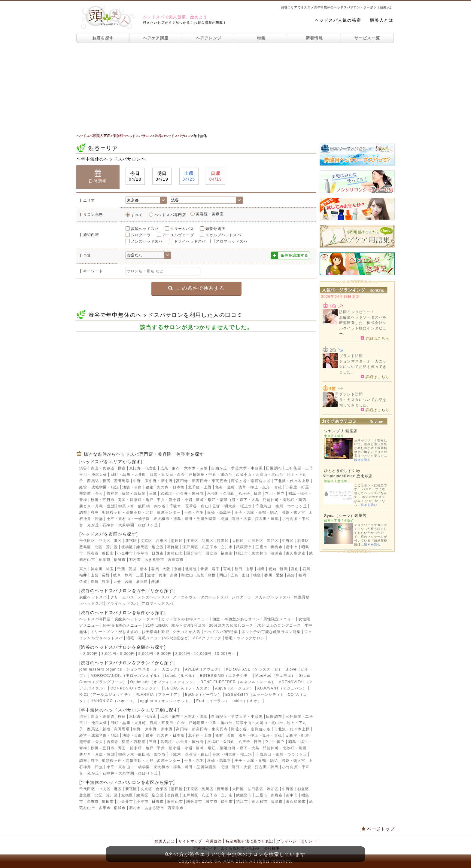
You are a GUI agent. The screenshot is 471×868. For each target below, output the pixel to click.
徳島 (257, 575)
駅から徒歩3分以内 (188, 625)
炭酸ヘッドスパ (145, 229)
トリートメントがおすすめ (114, 632)
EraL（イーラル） (213, 701)
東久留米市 (296, 553)
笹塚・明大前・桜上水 (232, 506)
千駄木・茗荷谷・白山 (189, 506)
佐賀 (83, 582)
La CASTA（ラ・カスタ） (188, 688)
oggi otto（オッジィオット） (166, 701)
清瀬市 (277, 553)
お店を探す (103, 38)
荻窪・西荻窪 (134, 494)
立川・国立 (275, 494)
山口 (246, 575)
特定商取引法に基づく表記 (249, 841)
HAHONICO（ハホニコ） (114, 701)
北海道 (191, 569)
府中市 (292, 547)
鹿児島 (142, 582)
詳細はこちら (375, 338)
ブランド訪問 (351, 356)
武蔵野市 (244, 547)
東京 (83, 569)
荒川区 (112, 547)
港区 (118, 541)
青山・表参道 (103, 468)
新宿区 (131, 541)
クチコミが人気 (187, 632)
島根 (212, 575)
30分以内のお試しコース (231, 625)
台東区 (162, 541)
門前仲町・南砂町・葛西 (285, 500)
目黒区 (223, 541)
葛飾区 (173, 547)
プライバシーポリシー (296, 841)
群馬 (155, 569)
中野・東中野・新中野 (153, 481)
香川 (268, 575)
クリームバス (182, 229)
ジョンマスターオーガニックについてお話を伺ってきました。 (363, 367)
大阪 (166, 569)
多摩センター (169, 512)
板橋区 (127, 547)
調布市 (93, 553)
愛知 (272, 569)
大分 (117, 582)
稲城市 (120, 560)
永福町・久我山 (221, 494)
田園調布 (274, 468)
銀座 (150, 487)
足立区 (158, 547)
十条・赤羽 (194, 512)
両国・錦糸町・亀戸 (136, 500)
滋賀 (151, 575)
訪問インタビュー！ (357, 312)
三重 (140, 575)
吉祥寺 (113, 494)
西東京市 (176, 560)
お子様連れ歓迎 (155, 632)
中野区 (288, 541)
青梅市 (277, 547)
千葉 (121, 569)
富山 (295, 569)
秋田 (239, 569)
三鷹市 (261, 547)
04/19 (162, 176)
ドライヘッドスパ (190, 241)
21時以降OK (157, 625)
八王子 (245, 494)
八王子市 (210, 547)
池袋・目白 (132, 487)
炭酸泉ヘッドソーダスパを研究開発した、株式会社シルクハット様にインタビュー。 (363, 325)
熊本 (106, 582)
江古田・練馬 (267, 519)
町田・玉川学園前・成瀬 (207, 519)
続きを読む (362, 460)
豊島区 (85, 547)
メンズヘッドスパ (147, 241)
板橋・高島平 (219, 512)
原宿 (122, 468)
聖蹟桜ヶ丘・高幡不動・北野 (128, 512)
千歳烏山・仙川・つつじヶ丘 (281, 506)
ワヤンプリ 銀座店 (341, 431)
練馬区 (142, 547)
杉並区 (303, 541)
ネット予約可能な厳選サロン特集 (271, 632)
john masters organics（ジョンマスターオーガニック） (131, 669)
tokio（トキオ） (247, 701)
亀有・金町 (225, 487)
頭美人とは (382, 20)
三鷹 (153, 494)
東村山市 (175, 553)
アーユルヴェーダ (178, 235)
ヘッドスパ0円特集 (221, 632)
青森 (204, 569)
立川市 (227, 547)
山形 (250, 569)
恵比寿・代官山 (143, 468)
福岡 (302, 575)
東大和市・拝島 (167, 519)
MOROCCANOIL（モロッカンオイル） (126, 676)
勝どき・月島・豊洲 (97, 506)
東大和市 (259, 553)
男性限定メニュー (279, 619)
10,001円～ (225, 654)
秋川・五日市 (103, 500)
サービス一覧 (367, 38)
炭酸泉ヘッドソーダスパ (136, 619)
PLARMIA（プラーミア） (158, 695)
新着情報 (314, 38)
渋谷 (83, 468)
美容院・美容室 (210, 214)
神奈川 (97, 569)
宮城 (227, 569)
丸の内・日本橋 (171, 487)
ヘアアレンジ (209, 38)
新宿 (106, 481)
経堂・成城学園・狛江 (99, 487)
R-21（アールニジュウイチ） (106, 695)
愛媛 (280, 575)
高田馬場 (122, 481)
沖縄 (155, 582)
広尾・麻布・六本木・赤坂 (184, 468)
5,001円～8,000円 (155, 654)
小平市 (142, 553)
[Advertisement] (235, 88)
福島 (261, 569)
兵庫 (163, 575)
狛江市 (242, 553)
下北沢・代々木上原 (292, 481)
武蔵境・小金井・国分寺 (182, 494)
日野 (258, 494)
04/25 (189, 176)
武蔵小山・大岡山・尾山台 (259, 475)
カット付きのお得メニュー (185, 619)
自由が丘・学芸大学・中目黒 (237, 468)
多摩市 (105, 560)
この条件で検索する (196, 288)
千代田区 (87, 541)
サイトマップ (190, 841)
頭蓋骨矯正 (215, 229)
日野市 (158, 553)
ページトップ (378, 829)
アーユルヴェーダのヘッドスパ (201, 597)
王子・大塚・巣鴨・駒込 (256, 512)
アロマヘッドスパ (232, 241)
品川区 (208, 541)
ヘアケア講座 (156, 38)
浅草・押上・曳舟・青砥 (260, 487)
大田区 (238, 541)
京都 (178, 569)
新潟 (284, 569)
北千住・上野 (200, 487)
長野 (106, 575)
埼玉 (110, 569)
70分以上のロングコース (279, 625)
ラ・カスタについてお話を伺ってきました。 (363, 402)
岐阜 (117, 575)
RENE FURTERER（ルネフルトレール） (238, 682)
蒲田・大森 (242, 519)
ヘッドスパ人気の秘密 (338, 20)
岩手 (216, 569)
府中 (95, 512)
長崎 (95, 582)
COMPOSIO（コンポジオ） (136, 688)
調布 (83, 512)
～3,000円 (89, 654)
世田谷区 (255, 541)
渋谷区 (273, 541)
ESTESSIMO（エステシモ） (226, 676)
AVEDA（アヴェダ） (204, 669)
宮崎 (129, 582)
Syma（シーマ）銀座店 (345, 516)
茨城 (132, 569)
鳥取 (200, 575)
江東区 (192, 541)
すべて (137, 215)
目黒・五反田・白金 (167, 475)
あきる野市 (154, 560)
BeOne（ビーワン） (204, 695)
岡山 (223, 575)
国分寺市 (194, 553)
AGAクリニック (207, 638)
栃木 (144, 569)
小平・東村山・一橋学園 (128, 519)
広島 (234, 575)
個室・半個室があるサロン (236, 619)
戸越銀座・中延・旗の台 (210, 475)
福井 (83, 575)
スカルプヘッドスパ (223, 235)
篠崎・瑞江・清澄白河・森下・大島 (228, 500)
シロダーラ (141, 235)
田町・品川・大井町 (128, 475)
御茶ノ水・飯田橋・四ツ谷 (142, 506)
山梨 (95, 575)
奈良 (174, 575)
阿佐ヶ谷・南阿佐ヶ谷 (251, 481)
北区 (99, 547)
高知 (291, 575)
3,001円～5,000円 (118, 654)
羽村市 (135, 560)
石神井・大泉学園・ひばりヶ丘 (130, 525)
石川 (306, 569)
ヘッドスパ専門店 (170, 215)
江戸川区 (190, 547)
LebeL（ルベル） (181, 676)
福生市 (227, 553)
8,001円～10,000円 (193, 654)
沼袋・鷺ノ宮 (293, 512)
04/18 (135, 176)
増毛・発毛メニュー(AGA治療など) (158, 638)
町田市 (108, 553)
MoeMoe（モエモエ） (275, 676)
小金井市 (125, 553)
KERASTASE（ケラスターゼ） (254, 669)
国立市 (211, 553)
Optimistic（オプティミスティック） (164, 682)
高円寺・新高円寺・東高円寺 (202, 481)
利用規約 (214, 841)
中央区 (105, 541)
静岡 (129, 575)
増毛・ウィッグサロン (245, 638)
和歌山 (187, 575)
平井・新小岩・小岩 (175, 500)
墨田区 (177, 541)
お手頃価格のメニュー (122, 625)
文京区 (147, 541)
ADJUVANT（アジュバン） (282, 688)
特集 (261, 38)
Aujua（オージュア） (234, 688)
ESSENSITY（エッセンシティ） (255, 695)
